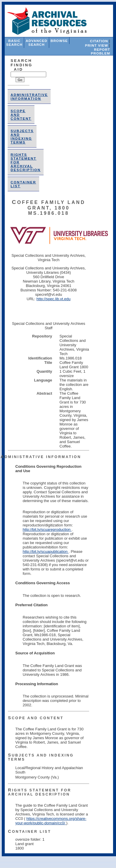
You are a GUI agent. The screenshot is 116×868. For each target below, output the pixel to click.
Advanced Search (36, 43)
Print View (97, 45)
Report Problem (101, 51)
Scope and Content (36, 718)
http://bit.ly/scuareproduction (47, 530)
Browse (59, 41)
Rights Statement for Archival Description (40, 792)
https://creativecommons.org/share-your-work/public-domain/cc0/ (51, 821)
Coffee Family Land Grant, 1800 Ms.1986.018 (48, 208)
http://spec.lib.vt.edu (54, 299)
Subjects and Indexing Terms (22, 136)
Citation (99, 41)
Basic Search (14, 43)
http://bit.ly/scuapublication (46, 552)
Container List (29, 832)
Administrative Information (29, 97)
